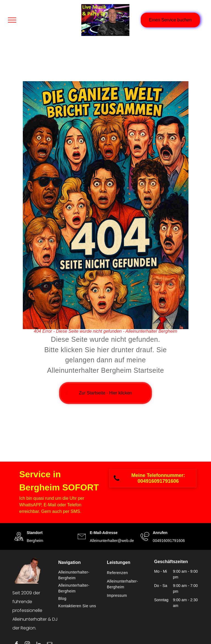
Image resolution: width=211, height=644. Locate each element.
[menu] (12, 20)
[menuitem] (80, 575)
